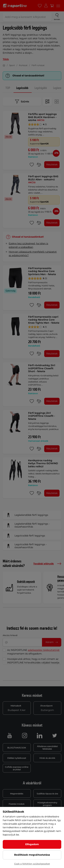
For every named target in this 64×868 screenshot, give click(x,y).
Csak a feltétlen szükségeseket (32, 864)
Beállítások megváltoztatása (32, 855)
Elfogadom (32, 844)
